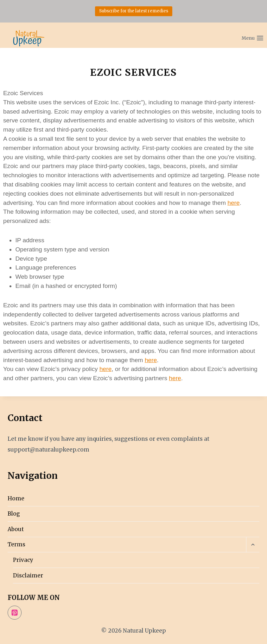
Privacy (23, 560)
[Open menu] (239, 35)
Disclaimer (28, 576)
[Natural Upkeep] (29, 38)
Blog (14, 514)
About (16, 529)
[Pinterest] (15, 613)
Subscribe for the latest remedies (134, 11)
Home (16, 498)
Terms (16, 544)
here (233, 203)
